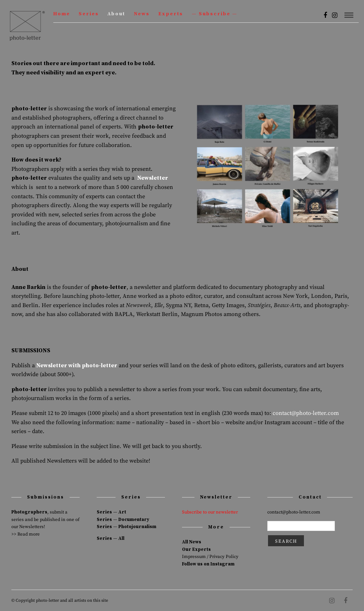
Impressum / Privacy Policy (210, 557)
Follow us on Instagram (208, 564)
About (116, 14)
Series (89, 14)
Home (62, 14)
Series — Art (111, 512)
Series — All (111, 538)
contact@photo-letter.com (306, 413)
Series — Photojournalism (127, 527)
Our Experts (196, 549)
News (142, 14)
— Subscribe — (215, 14)
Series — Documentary (123, 520)
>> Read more (26, 534)
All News (192, 542)
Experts (171, 14)
